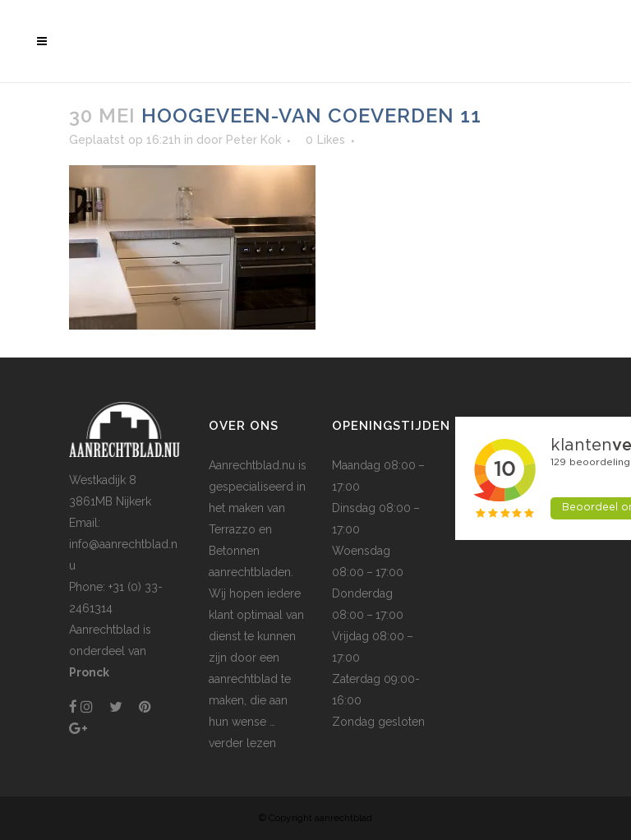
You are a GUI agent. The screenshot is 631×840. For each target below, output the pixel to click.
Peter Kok (253, 140)
